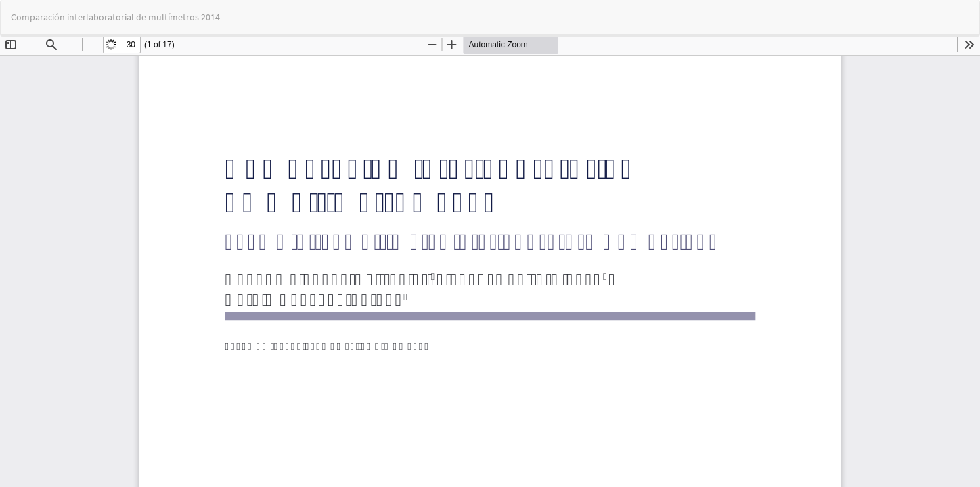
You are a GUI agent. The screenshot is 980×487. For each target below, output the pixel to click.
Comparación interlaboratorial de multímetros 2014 (115, 17)
